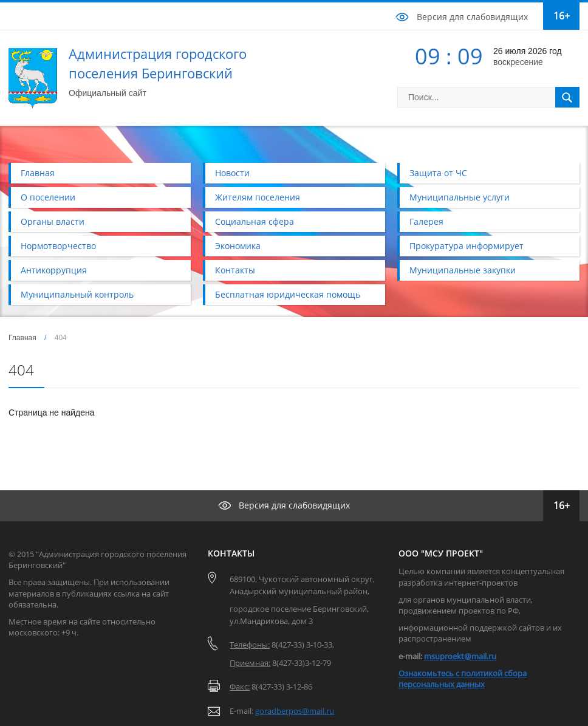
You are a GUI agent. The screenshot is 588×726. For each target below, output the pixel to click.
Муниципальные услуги (460, 197)
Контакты (235, 270)
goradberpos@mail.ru (295, 711)
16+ (562, 16)
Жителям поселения (258, 197)
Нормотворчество (58, 246)
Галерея (426, 221)
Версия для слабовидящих (472, 17)
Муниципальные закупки (463, 270)
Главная (38, 173)
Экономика (238, 246)
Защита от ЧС (438, 173)
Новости (232, 173)
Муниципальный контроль (77, 294)
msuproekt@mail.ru (460, 656)
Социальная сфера (255, 221)
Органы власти (53, 221)
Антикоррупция (54, 270)
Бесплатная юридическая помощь (288, 294)
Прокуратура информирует (467, 246)
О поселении (48, 197)
